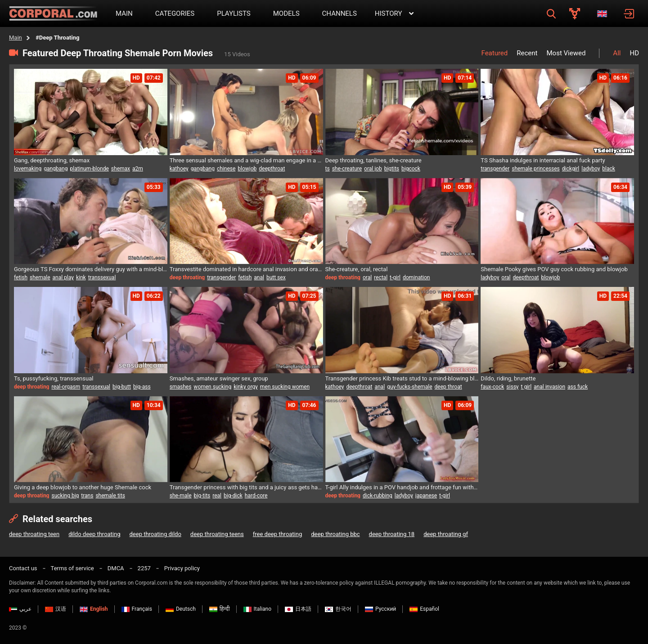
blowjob (247, 169)
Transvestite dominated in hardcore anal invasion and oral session (246, 269)
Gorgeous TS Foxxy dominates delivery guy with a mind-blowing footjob (91, 269)
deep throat (448, 387)
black (609, 169)
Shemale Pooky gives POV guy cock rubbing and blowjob (554, 269)
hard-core (256, 496)
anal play (63, 277)
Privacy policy (182, 568)
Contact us (23, 568)
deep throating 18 (392, 534)
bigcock (411, 169)
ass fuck (578, 387)
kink (81, 277)
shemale (40, 277)
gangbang (56, 169)
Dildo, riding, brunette (508, 378)
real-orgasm (66, 387)
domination (416, 277)
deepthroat (272, 169)
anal (259, 277)
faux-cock (492, 387)
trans (87, 496)
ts (328, 169)
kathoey (179, 169)
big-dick (233, 496)
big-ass (142, 387)
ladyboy (591, 169)
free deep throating (278, 534)
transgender (495, 169)
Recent (527, 53)
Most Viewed (566, 53)
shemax (121, 169)
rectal (381, 277)
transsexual (102, 277)
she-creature (347, 169)
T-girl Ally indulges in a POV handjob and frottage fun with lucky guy (402, 487)
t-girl (395, 277)
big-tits (202, 496)
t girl (526, 387)
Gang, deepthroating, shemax (52, 160)
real (217, 496)
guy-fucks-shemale (410, 387)
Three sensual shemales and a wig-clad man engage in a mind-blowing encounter (246, 160)
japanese (426, 496)
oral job (373, 169)
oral (367, 277)
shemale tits (110, 496)
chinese (226, 169)
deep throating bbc (335, 534)
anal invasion (549, 387)
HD (634, 53)
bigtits (392, 169)
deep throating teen (34, 534)
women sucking (212, 387)
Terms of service (72, 568)
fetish (21, 277)
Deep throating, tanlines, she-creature (373, 160)
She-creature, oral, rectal (357, 269)
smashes (181, 387)
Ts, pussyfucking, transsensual (54, 378)
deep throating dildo (155, 534)
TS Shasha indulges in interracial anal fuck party (543, 160)
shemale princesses (535, 169)
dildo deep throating (94, 534)
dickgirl (571, 169)
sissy (512, 387)
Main (16, 38)
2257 (144, 568)
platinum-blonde (89, 169)
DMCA (116, 568)
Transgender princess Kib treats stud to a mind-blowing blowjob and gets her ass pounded (402, 378)
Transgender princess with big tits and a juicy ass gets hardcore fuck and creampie (246, 487)
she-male (181, 496)
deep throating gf (446, 534)
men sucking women (285, 387)
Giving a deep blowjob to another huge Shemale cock (83, 487)
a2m (138, 169)
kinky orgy (246, 387)
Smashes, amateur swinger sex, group (219, 378)
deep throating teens (217, 534)
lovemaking (28, 169)
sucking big (65, 496)
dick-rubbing (378, 496)
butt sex (276, 277)
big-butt (122, 387)
